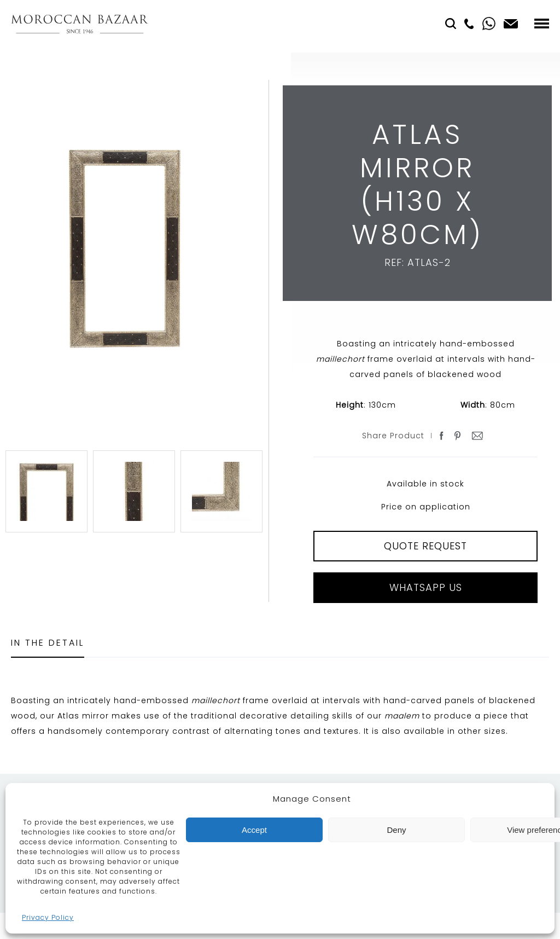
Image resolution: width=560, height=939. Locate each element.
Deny (396, 830)
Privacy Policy (48, 917)
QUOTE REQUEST (425, 546)
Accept (254, 830)
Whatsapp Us (426, 587)
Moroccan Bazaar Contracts (80, 24)
